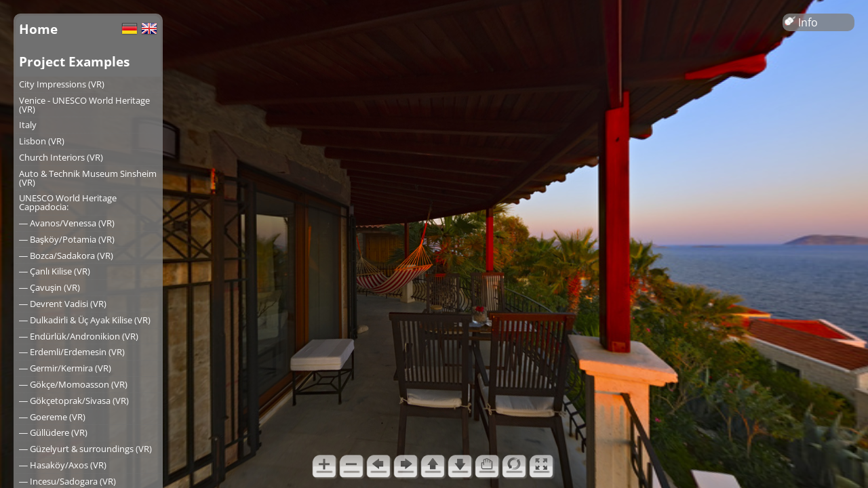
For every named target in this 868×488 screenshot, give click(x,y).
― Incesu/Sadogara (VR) (67, 481)
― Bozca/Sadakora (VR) (66, 256)
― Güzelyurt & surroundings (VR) (85, 449)
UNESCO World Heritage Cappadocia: (68, 202)
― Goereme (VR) (52, 417)
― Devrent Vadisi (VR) (63, 304)
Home (38, 29)
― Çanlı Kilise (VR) (55, 271)
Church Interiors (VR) (61, 157)
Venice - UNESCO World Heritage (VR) (84, 105)
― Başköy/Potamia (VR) (67, 239)
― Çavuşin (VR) (50, 287)
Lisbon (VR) (42, 141)
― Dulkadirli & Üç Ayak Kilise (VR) (85, 320)
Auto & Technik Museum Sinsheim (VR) (88, 178)
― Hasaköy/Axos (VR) (63, 465)
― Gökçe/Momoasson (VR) (73, 384)
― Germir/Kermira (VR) (65, 368)
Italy (28, 125)
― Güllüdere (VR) (53, 432)
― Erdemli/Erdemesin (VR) (72, 352)
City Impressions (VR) (62, 84)
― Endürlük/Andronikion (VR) (79, 336)
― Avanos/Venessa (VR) (67, 223)
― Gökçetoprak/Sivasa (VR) (74, 401)
